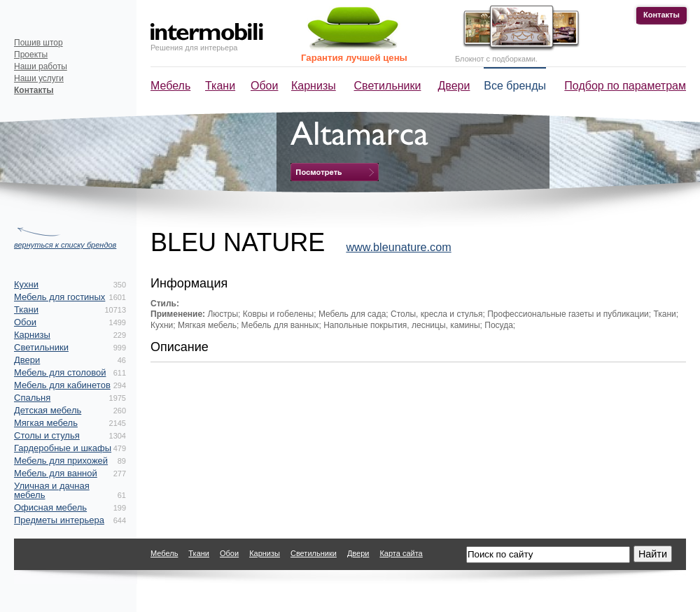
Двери (454, 86)
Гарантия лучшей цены (354, 58)
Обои (264, 86)
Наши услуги (39, 78)
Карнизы (314, 86)
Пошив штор (38, 43)
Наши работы (41, 66)
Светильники (388, 86)
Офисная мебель (50, 507)
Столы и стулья (47, 435)
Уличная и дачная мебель (52, 490)
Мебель (170, 86)
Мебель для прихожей (61, 461)
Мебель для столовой (60, 372)
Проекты (31, 55)
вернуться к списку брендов (65, 245)
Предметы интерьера (59, 520)
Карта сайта (401, 553)
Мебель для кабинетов (62, 385)
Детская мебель (48, 410)
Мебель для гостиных (59, 297)
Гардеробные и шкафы (63, 448)
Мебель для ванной (56, 473)
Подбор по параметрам (625, 86)
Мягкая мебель (46, 423)
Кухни (26, 284)
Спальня (32, 398)
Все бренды (515, 86)
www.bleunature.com (398, 247)
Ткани (220, 86)
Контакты (661, 15)
